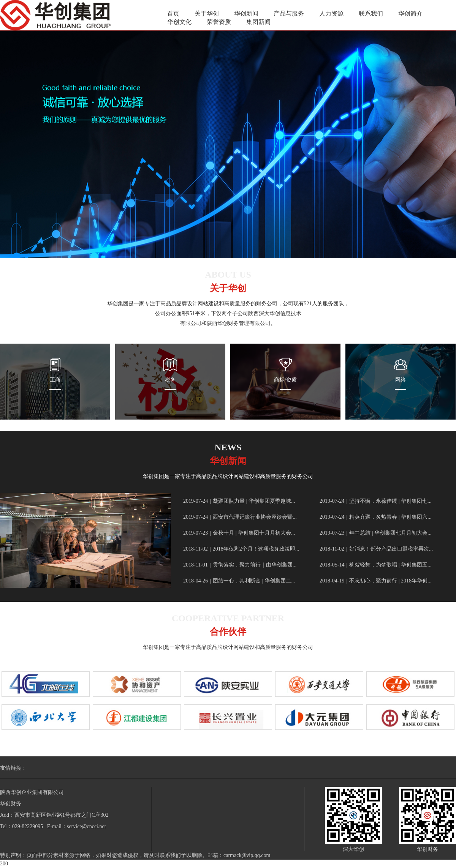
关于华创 (207, 13)
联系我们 (371, 13)
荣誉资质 (219, 22)
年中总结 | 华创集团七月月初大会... (375, 533)
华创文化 (179, 22)
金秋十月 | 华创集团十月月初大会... (239, 533)
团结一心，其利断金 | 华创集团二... (239, 581)
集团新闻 (258, 22)
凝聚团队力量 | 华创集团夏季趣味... (239, 501)
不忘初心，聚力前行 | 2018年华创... (375, 581)
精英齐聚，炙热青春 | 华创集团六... (375, 517)
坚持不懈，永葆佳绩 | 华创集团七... (375, 501)
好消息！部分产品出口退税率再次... (376, 549)
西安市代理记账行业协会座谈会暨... (240, 517)
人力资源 (331, 13)
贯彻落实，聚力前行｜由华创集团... (240, 565)
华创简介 (410, 13)
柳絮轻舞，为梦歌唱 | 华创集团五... (375, 565)
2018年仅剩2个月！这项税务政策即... (241, 549)
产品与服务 (289, 13)
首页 (173, 13)
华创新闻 (246, 13)
